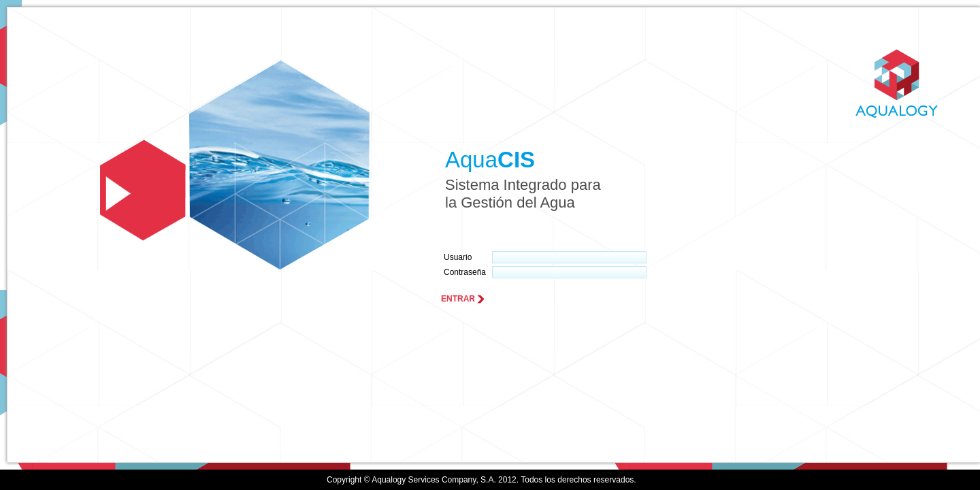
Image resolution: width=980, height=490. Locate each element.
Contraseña (465, 272)
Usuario (458, 257)
